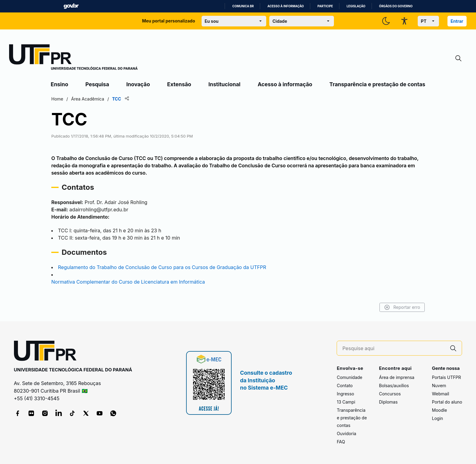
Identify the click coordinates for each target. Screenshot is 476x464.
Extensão (179, 84)
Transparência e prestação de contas (377, 84)
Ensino (59, 84)
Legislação (356, 6)
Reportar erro (402, 307)
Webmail (441, 394)
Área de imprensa (396, 377)
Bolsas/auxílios (394, 386)
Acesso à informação (286, 6)
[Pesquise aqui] (394, 348)
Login (438, 418)
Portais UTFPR (447, 377)
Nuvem (439, 386)
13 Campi (346, 402)
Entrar (457, 21)
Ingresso (345, 394)
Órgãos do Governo (396, 6)
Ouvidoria (346, 433)
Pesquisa (97, 84)
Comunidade (349, 377)
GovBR (71, 6)
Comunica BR (243, 6)
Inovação (138, 84)
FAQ (341, 442)
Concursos (390, 394)
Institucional (224, 84)
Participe (325, 6)
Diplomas (388, 402)
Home (57, 99)
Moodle (440, 410)
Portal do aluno (447, 402)
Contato (345, 386)
